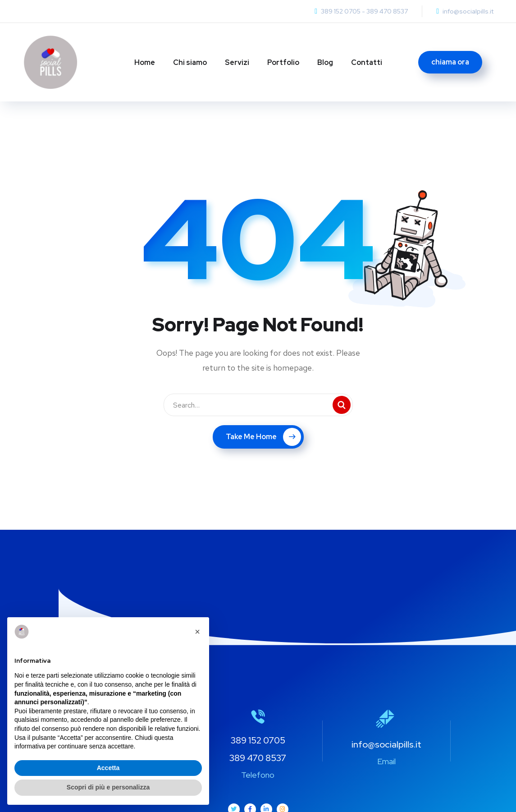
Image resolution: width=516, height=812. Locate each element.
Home (145, 62)
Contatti (367, 62)
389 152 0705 (341, 11)
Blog (325, 62)
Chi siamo (190, 62)
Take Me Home (263, 437)
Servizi (237, 62)
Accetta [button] (108, 768)
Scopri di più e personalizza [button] (108, 787)
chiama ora (450, 62)
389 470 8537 (387, 11)
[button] (197, 632)
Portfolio (283, 62)
